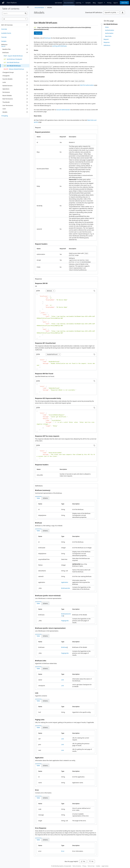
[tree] (15, 25)
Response (38, 279)
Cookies (98, 866)
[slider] (102, 24)
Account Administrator (63, 110)
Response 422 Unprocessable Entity (48, 398)
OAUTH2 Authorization (87, 85)
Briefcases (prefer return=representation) (50, 628)
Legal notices (105, 866)
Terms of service (77, 866)
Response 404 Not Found (44, 374)
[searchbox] (15, 13)
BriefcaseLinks (66, 588)
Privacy (84, 866)
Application (65, 582)
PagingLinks (65, 621)
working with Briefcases (59, 46)
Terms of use (91, 866)
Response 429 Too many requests (47, 436)
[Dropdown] (80, 3)
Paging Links (40, 720)
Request (38, 128)
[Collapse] (27, 45)
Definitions (39, 486)
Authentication (39, 77)
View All (3, 46)
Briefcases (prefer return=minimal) (48, 596)
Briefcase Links (41, 661)
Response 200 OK (41, 283)
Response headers (42, 465)
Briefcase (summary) (43, 490)
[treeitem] (15, 29)
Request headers (41, 244)
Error (37, 790)
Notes (36, 50)
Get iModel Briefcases (46, 23)
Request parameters (43, 132)
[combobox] (15, 19)
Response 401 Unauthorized (45, 343)
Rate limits (38, 116)
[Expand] (27, 25)
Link (63, 680)
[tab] (38, 498)
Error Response (41, 828)
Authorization (39, 89)
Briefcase (39, 523)
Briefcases (48, 38)
